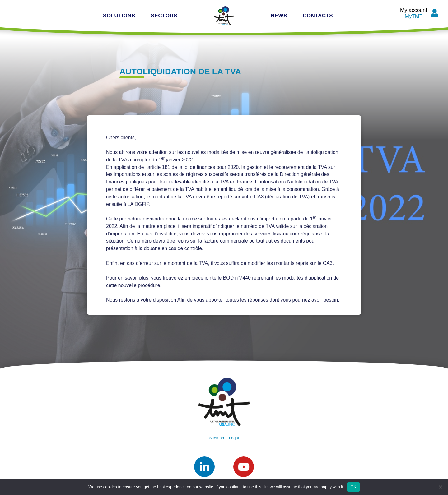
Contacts (318, 16)
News (279, 16)
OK (353, 487)
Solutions (119, 16)
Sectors (164, 16)
